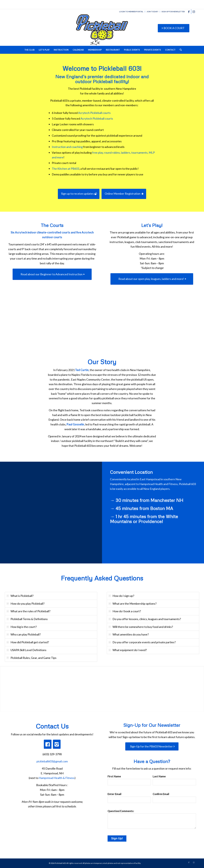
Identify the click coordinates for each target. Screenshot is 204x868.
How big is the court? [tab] (22, 627)
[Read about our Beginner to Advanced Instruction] (52, 274)
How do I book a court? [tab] (125, 611)
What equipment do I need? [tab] (128, 650)
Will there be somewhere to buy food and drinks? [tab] (141, 627)
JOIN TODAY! (152, 12)
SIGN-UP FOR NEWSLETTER (173, 12)
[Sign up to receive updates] (79, 194)
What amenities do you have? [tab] (129, 634)
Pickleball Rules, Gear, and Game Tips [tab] (31, 658)
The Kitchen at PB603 (66, 169)
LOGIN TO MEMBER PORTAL (131, 12)
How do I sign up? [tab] (121, 596)
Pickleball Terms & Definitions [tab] (27, 619)
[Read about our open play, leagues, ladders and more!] (152, 279)
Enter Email (114, 794)
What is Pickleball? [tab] (20, 596)
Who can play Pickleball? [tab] (24, 634)
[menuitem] (131, 12)
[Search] (180, 50)
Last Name (159, 776)
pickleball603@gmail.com (52, 761)
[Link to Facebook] (189, 12)
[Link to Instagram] (194, 12)
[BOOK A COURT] (174, 28)
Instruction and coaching (67, 147)
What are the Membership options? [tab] (133, 604)
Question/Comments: (121, 811)
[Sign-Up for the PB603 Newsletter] (152, 746)
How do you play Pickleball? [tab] (25, 604)
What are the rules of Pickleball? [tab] (28, 611)
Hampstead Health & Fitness (57, 778)
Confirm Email (161, 794)
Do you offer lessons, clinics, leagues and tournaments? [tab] (145, 619)
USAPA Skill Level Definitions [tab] (26, 650)
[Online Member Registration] (124, 194)
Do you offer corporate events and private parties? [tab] (142, 642)
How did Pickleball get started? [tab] (28, 642)
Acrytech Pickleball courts (94, 113)
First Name (114, 776)
